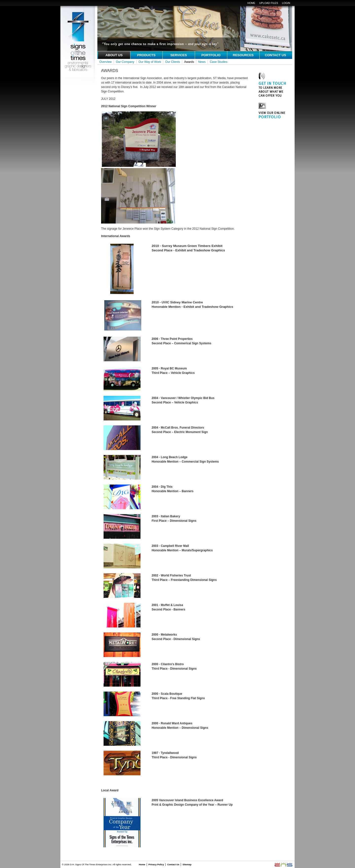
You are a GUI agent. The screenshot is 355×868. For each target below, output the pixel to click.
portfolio (211, 55)
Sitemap (187, 865)
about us (114, 55)
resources (243, 55)
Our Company (125, 62)
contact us (275, 55)
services (179, 55)
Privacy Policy (156, 865)
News (202, 62)
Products (146, 55)
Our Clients (173, 62)
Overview (106, 62)
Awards (189, 62)
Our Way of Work (150, 62)
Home (251, 3)
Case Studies (219, 62)
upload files (268, 3)
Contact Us (173, 865)
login (286, 3)
